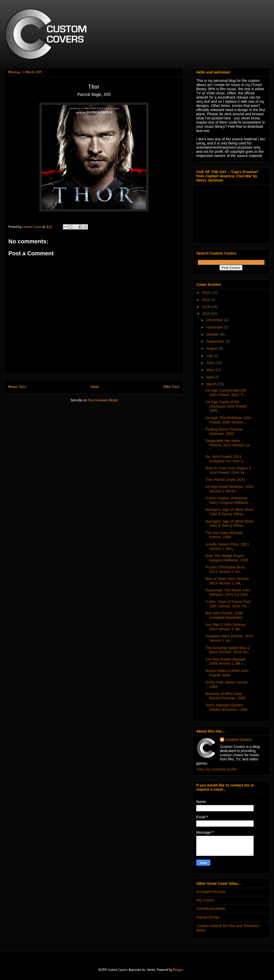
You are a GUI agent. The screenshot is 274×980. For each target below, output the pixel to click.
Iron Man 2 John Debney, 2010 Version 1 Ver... (226, 627)
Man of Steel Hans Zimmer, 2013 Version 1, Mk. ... (228, 581)
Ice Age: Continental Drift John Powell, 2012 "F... (226, 393)
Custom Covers (239, 740)
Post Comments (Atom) (103, 400)
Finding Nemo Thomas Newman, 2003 (224, 431)
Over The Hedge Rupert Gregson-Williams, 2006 (227, 558)
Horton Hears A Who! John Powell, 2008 (227, 673)
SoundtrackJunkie (211, 909)
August (212, 348)
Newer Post (17, 387)
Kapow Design (208, 917)
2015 (207, 314)
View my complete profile (216, 769)
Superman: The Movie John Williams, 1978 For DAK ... (229, 592)
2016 (207, 307)
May (210, 370)
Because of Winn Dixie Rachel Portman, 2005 (225, 696)
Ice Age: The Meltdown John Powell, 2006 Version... (228, 420)
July (210, 356)
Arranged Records (211, 892)
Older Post (171, 387)
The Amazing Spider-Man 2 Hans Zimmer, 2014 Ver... (228, 650)
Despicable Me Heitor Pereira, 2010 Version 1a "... (227, 445)
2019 (207, 293)
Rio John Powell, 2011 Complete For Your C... (226, 459)
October (213, 334)
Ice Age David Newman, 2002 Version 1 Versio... (229, 489)
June (211, 363)
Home (95, 387)
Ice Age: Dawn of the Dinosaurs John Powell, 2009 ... (226, 406)
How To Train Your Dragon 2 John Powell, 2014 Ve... (228, 470)
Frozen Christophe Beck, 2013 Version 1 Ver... (225, 569)
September (216, 341)
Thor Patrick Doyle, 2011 (225, 480)
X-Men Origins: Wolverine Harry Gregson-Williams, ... (229, 500)
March (212, 384)
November (215, 327)
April (210, 377)
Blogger (178, 970)
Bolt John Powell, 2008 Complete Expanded (224, 615)
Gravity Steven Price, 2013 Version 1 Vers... (227, 546)
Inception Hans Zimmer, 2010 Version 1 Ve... (229, 638)
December (215, 320)
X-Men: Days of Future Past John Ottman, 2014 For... (228, 604)
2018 (207, 300)
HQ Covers (205, 900)
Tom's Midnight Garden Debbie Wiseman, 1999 (226, 707)
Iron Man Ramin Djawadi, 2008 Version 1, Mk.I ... (226, 661)
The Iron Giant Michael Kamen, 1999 (224, 535)
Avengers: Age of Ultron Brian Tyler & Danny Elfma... (229, 512)
